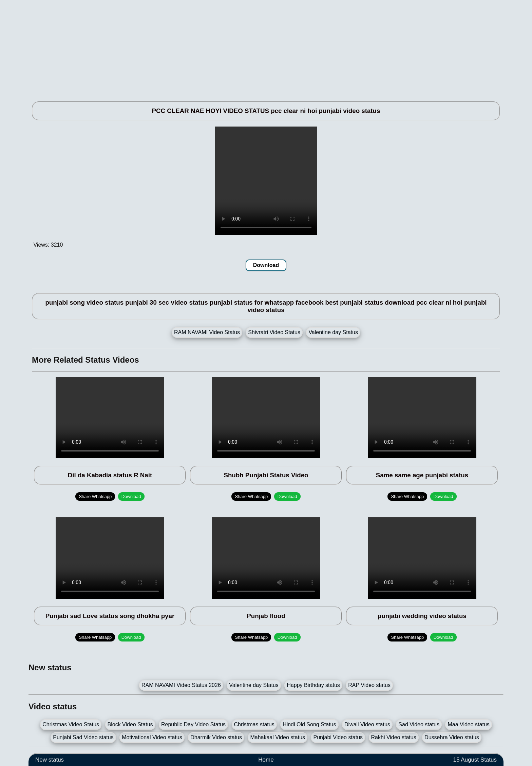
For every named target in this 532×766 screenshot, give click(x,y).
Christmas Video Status (71, 724)
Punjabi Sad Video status (83, 737)
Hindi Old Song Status (309, 724)
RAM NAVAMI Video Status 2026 (181, 685)
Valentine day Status (333, 332)
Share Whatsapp (95, 496)
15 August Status (475, 760)
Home (266, 760)
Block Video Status (130, 724)
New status (50, 760)
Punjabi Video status (338, 737)
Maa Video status (468, 724)
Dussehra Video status (452, 737)
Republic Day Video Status (193, 724)
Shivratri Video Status (274, 332)
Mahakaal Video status (278, 737)
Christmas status (254, 724)
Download (266, 265)
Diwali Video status (367, 724)
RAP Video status (369, 685)
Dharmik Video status (216, 737)
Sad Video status (419, 724)
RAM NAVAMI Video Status (207, 332)
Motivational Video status (152, 737)
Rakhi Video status (394, 737)
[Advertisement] (232, 47)
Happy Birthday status (313, 685)
